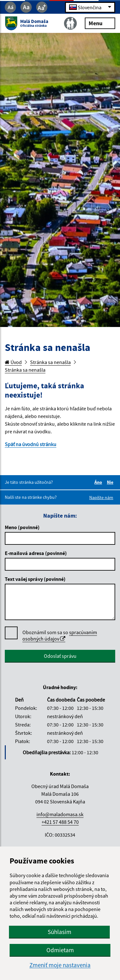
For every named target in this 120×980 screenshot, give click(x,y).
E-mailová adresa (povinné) (36, 553)
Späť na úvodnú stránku (31, 444)
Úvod (13, 362)
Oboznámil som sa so (60, 636)
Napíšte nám (101, 498)
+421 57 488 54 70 (60, 822)
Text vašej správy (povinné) (35, 579)
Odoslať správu (60, 656)
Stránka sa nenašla (50, 362)
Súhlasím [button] (60, 932)
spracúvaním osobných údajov (60, 635)
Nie (111, 482)
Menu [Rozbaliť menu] (100, 23)
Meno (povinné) (22, 527)
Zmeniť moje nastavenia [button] (60, 965)
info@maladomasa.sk (60, 814)
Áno (99, 482)
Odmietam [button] (60, 950)
